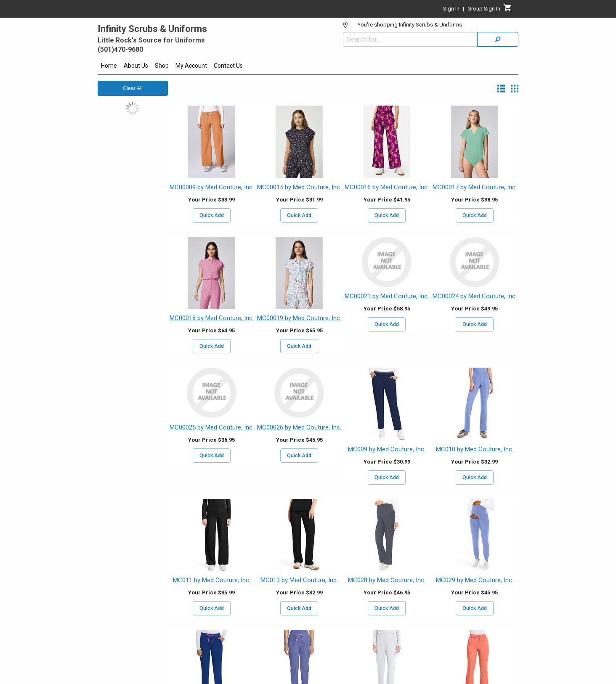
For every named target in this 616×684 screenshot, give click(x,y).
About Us (136, 66)
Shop (162, 66)
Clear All (133, 88)
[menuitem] (109, 67)
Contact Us (228, 66)
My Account (191, 66)
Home (109, 66)
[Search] (498, 39)
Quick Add (212, 215)
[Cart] (508, 10)
